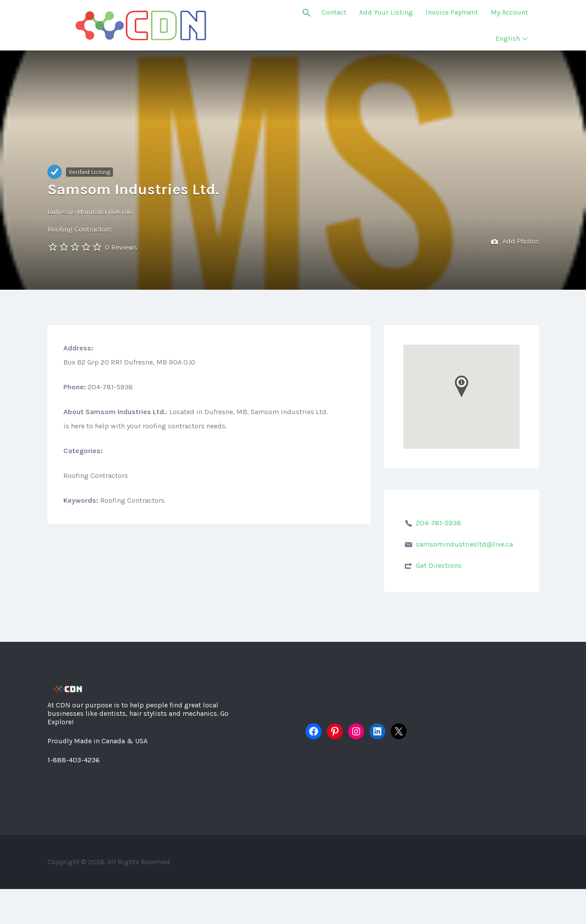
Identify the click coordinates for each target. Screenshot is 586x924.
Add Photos (515, 242)
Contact (334, 12)
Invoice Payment (452, 12)
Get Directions (439, 565)
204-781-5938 (439, 523)
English (508, 38)
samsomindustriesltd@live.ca (464, 544)
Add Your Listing (386, 12)
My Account (509, 12)
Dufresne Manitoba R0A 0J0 (90, 212)
